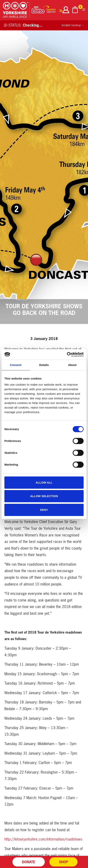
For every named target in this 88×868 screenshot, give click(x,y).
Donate (29, 862)
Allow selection (44, 496)
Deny (44, 510)
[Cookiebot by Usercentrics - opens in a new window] (67, 354)
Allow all (44, 482)
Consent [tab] (16, 365)
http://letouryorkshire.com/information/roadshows (43, 839)
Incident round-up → (73, 25)
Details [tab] (44, 365)
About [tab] (72, 365)
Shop (63, 862)
